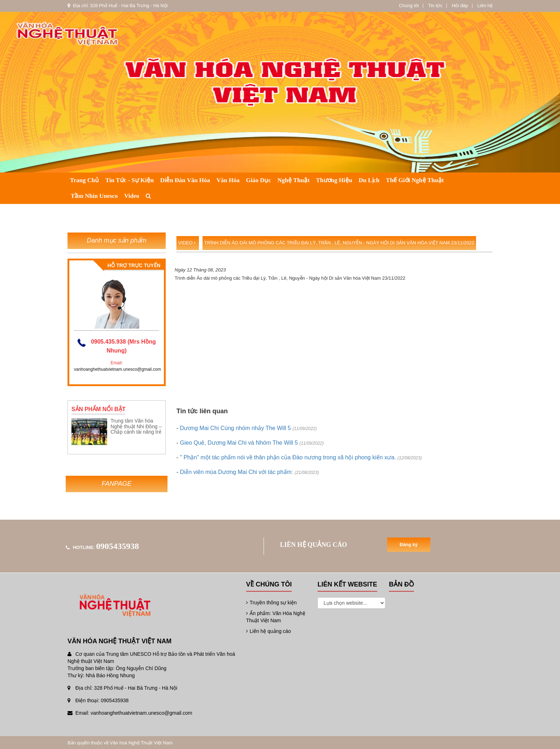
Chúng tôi (409, 6)
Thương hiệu (334, 180)
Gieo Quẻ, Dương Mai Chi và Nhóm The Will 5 (252, 443)
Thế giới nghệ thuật (415, 180)
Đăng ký (409, 545)
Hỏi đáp (460, 6)
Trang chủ (84, 180)
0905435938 (117, 546)
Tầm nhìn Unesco (94, 196)
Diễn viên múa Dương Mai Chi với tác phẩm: (249, 472)
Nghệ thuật (294, 180)
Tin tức (435, 6)
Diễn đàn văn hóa (185, 180)
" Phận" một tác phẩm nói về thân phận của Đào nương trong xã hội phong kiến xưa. (301, 457)
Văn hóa (228, 180)
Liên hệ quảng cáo (269, 631)
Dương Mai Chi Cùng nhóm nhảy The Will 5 (248, 428)
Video (132, 196)
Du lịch (369, 180)
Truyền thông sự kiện (271, 603)
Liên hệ (485, 6)
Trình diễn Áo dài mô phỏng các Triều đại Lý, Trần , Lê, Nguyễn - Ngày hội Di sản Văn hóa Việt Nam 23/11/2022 (339, 243)
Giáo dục (259, 180)
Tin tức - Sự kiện (129, 180)
